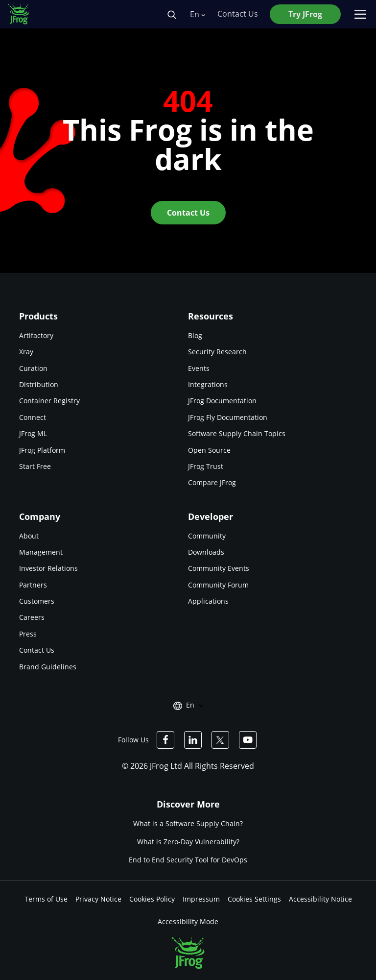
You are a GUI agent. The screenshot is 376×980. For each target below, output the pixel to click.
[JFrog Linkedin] (193, 740)
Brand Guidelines (48, 667)
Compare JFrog (212, 482)
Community (207, 536)
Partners (33, 585)
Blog (195, 335)
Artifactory (36, 335)
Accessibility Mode (188, 921)
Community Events (219, 568)
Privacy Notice (98, 899)
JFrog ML (33, 433)
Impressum (201, 899)
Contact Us (37, 650)
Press (28, 634)
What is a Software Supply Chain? (188, 823)
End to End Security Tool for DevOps (188, 860)
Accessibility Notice (320, 899)
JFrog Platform (42, 450)
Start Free (35, 466)
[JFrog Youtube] (248, 740)
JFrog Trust (206, 466)
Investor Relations (48, 568)
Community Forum (218, 585)
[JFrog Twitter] (220, 740)
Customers (37, 601)
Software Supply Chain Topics (237, 433)
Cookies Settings (254, 899)
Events (199, 368)
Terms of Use (46, 899)
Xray (26, 352)
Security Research (217, 352)
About (29, 536)
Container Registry (49, 401)
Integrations (208, 384)
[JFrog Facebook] (165, 740)
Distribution (39, 384)
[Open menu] (360, 14)
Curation (33, 368)
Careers (32, 617)
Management (41, 552)
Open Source (209, 450)
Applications (208, 601)
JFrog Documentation (222, 401)
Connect (33, 417)
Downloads (206, 552)
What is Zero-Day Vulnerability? (188, 842)
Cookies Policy (152, 899)
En (198, 14)
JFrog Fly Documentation (228, 417)
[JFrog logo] (23, 14)
